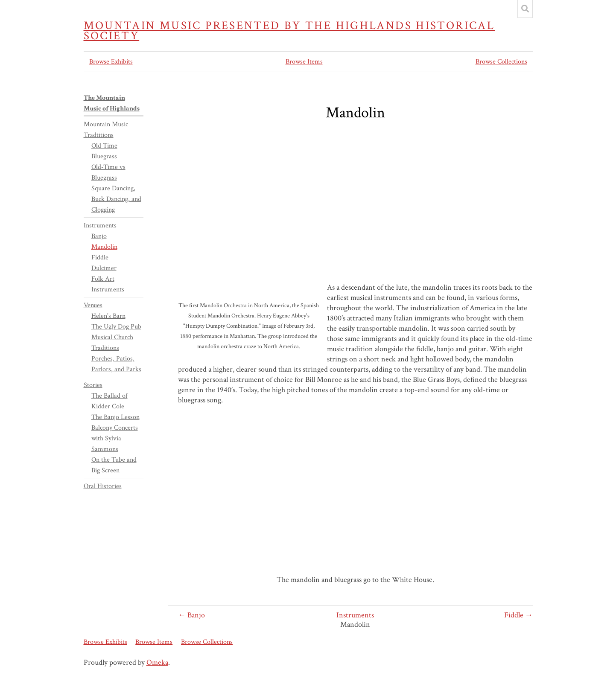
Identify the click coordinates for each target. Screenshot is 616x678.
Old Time (104, 146)
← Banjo (191, 615)
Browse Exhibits (111, 62)
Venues (93, 305)
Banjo (99, 236)
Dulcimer (104, 268)
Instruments (355, 615)
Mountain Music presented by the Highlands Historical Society (289, 31)
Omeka (157, 662)
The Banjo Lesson (115, 417)
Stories (93, 385)
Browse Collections (501, 62)
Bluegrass (104, 156)
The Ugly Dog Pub (116, 327)
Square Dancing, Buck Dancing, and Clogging (116, 199)
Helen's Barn (108, 316)
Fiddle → (518, 615)
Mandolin (104, 247)
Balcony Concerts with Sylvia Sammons (115, 438)
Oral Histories (103, 486)
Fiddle (100, 258)
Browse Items (304, 62)
